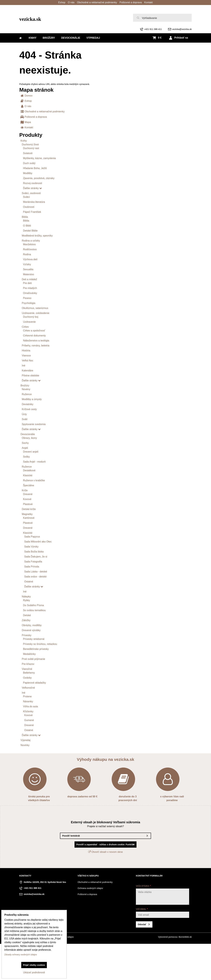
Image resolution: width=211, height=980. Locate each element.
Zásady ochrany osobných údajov (21, 955)
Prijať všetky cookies (34, 965)
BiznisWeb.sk (185, 937)
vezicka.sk (30, 19)
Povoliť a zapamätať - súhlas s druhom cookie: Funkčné (106, 845)
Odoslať (142, 924)
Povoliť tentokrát (71, 836)
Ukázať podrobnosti (34, 972)
